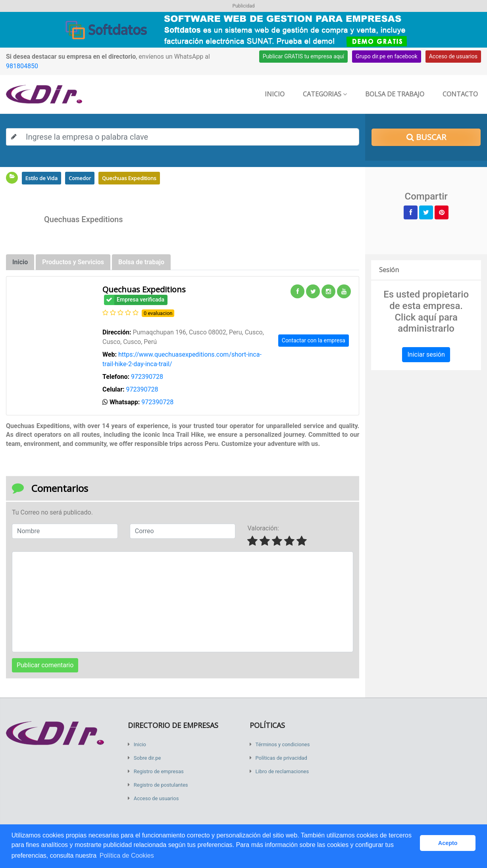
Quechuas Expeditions (129, 178)
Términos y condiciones (283, 744)
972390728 (147, 377)
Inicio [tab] (20, 262)
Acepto (448, 843)
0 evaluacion (158, 313)
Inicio (275, 94)
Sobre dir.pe (147, 758)
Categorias (325, 94)
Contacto (460, 94)
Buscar (426, 137)
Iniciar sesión (426, 354)
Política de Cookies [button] (127, 856)
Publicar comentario (45, 665)
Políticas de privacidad (281, 758)
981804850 (22, 66)
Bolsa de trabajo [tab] (141, 262)
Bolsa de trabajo (395, 94)
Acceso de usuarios (453, 56)
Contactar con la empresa (314, 340)
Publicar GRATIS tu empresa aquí (303, 56)
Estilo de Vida (41, 178)
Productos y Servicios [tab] (73, 262)
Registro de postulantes (161, 785)
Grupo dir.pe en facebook (387, 56)
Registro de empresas (159, 771)
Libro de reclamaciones (282, 771)
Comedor (80, 178)
